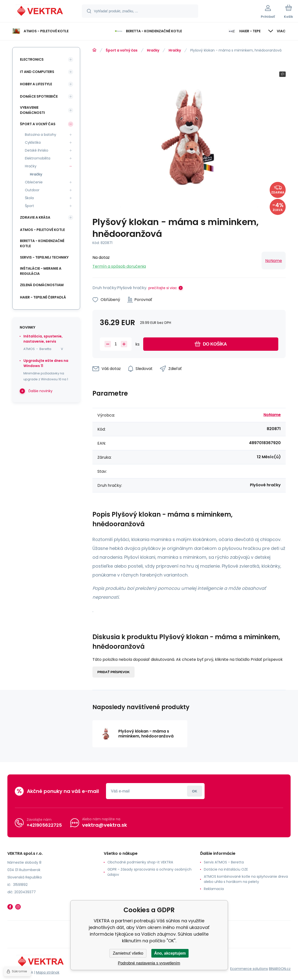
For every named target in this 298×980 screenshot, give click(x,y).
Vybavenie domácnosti (32, 110)
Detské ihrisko (37, 150)
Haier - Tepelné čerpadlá (43, 297)
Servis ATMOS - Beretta (224, 862)
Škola (29, 198)
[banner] (41, 12)
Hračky (153, 50)
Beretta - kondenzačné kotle (42, 243)
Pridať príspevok (114, 672)
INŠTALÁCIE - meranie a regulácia (41, 271)
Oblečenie (34, 182)
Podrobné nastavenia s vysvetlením (149, 963)
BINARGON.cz (280, 969)
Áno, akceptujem (170, 953)
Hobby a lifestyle (36, 84)
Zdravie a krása (35, 217)
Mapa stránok (48, 972)
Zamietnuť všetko (128, 953)
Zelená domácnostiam (42, 285)
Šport (29, 206)
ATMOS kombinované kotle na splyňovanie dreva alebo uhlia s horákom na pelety (246, 879)
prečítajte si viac (163, 288)
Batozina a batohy (41, 135)
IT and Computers (37, 72)
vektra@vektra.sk (105, 825)
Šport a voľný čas (122, 50)
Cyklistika (33, 142)
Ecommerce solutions (249, 969)
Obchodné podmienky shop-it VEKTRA (140, 862)
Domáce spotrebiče (39, 96)
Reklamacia (214, 889)
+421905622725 (44, 825)
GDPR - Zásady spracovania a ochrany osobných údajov (149, 872)
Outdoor (32, 190)
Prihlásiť (195, 791)
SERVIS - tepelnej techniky (44, 257)
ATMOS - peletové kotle (42, 230)
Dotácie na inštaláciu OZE (226, 869)
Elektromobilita (38, 158)
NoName (274, 261)
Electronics (32, 59)
